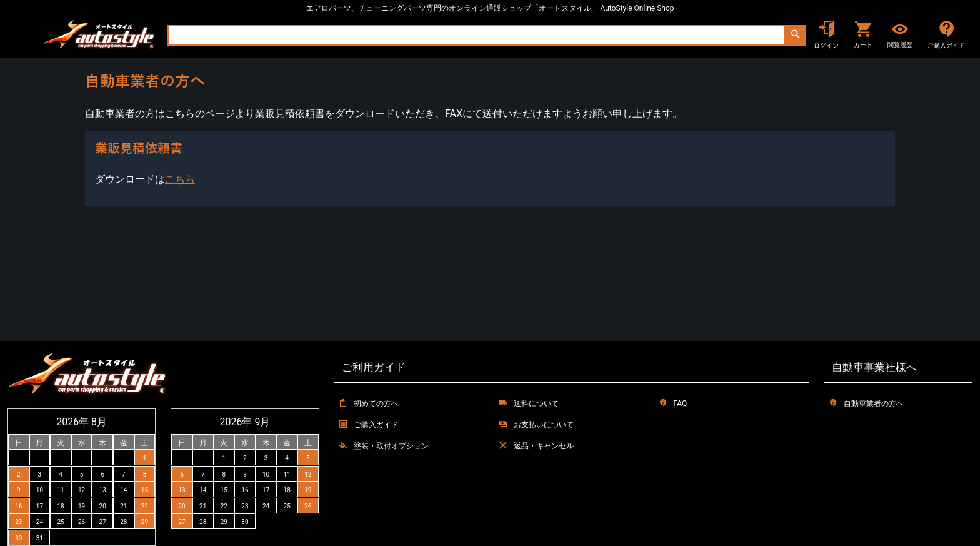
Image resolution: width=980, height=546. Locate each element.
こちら (180, 179)
